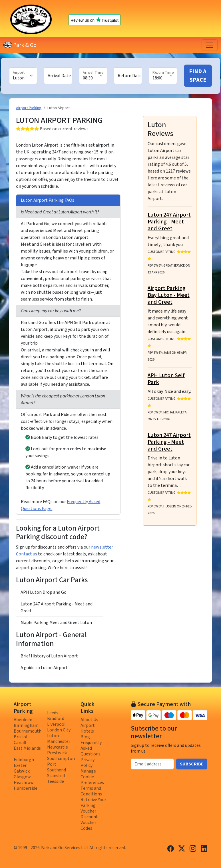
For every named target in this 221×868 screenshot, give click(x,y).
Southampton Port (61, 761)
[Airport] (23, 76)
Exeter (20, 765)
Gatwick (22, 771)
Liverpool (56, 724)
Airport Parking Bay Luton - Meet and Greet (169, 295)
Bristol (21, 737)
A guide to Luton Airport (44, 668)
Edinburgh (24, 760)
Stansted (56, 776)
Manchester (59, 741)
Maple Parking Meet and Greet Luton (56, 623)
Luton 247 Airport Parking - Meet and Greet (57, 607)
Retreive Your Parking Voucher (93, 805)
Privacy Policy (88, 763)
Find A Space (198, 76)
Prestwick (57, 753)
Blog (85, 737)
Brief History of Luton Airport (49, 656)
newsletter (102, 547)
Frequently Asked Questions (91, 748)
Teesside (56, 781)
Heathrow (24, 783)
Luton (53, 736)
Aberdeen (23, 720)
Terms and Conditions (91, 791)
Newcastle (58, 747)
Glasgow (22, 777)
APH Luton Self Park (166, 379)
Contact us (27, 554)
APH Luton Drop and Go (44, 592)
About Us (89, 720)
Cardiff (20, 743)
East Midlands (27, 748)
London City (59, 730)
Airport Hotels (88, 728)
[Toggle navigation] (210, 45)
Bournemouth (28, 731)
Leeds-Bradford (56, 716)
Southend (57, 770)
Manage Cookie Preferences (92, 777)
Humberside (26, 788)
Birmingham (26, 725)
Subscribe (192, 764)
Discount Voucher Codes (89, 823)
